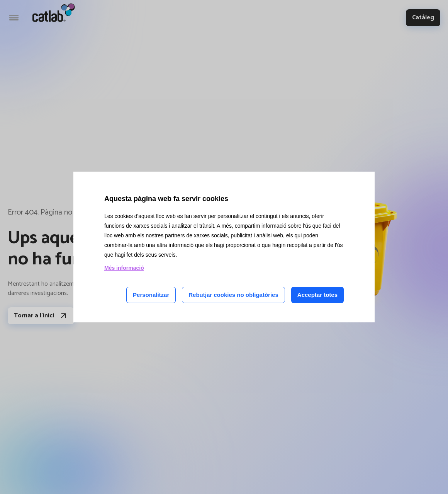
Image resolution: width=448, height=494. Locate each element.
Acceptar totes (317, 295)
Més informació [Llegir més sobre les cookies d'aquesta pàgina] (124, 268)
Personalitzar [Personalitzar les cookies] (151, 295)
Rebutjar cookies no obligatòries (233, 295)
